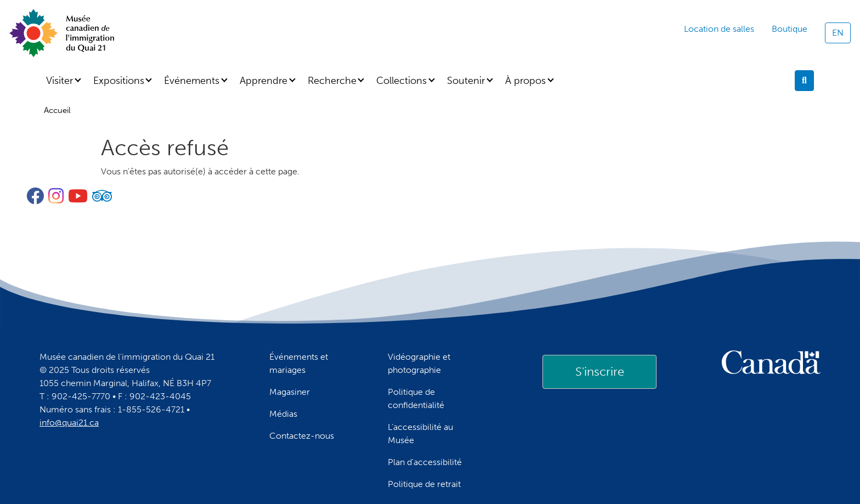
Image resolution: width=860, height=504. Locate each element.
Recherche (332, 81)
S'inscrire (600, 372)
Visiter (60, 81)
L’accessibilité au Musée (420, 434)
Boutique (790, 29)
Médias (283, 414)
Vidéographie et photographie (419, 363)
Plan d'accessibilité (425, 462)
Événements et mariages (299, 363)
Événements (192, 81)
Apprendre (264, 81)
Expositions (119, 81)
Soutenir (466, 81)
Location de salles (719, 29)
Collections (401, 81)
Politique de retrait (424, 484)
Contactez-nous (302, 436)
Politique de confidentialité (416, 398)
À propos (525, 81)
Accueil (57, 110)
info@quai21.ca (69, 423)
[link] (599, 372)
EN (838, 33)
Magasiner (290, 392)
